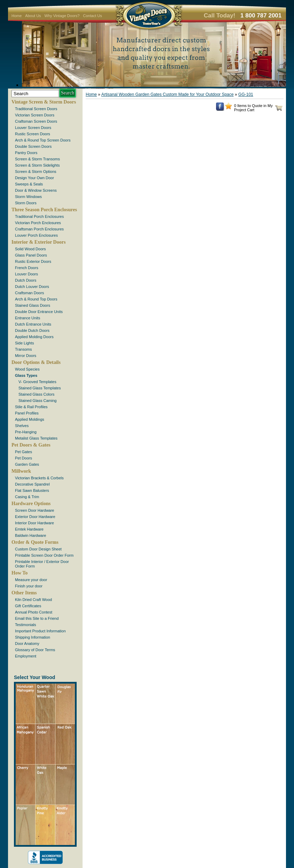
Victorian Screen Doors (35, 115)
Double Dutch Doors (32, 330)
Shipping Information (33, 637)
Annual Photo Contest (34, 612)
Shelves (22, 426)
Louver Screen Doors (33, 128)
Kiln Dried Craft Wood (33, 600)
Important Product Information (40, 631)
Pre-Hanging (26, 432)
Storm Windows (28, 197)
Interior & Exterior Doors (38, 242)
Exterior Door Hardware (35, 517)
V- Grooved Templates (37, 382)
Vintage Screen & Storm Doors (44, 102)
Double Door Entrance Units (39, 312)
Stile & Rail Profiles (31, 407)
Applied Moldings (30, 419)
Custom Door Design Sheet (38, 549)
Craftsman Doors (29, 293)
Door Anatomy (27, 644)
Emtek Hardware (29, 529)
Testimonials (26, 625)
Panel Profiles (27, 413)
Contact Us (92, 16)
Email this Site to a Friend (37, 618)
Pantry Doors (26, 153)
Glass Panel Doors (31, 255)
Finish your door (29, 586)
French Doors (27, 268)
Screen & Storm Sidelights (37, 165)
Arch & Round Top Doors (36, 299)
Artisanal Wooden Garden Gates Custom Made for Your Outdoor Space (168, 94)
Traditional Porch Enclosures (39, 216)
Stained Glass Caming (37, 401)
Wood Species (27, 369)
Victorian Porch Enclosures (38, 223)
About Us (33, 16)
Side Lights (24, 343)
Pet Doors (24, 458)
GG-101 (246, 94)
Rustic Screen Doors (33, 134)
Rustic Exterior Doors (33, 261)
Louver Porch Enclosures (36, 235)
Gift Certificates (28, 606)
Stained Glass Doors (33, 305)
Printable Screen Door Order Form (44, 555)
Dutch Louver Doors (32, 287)
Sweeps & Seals (29, 184)
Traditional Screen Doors (36, 109)
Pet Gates (24, 452)
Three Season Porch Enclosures (44, 210)
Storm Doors (26, 203)
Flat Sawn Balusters (32, 490)
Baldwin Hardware (30, 535)
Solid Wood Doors (30, 249)
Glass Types (26, 375)
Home (17, 16)
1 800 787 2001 (261, 16)
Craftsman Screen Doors (36, 121)
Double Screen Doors (33, 146)
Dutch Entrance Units (33, 324)
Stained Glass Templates (40, 388)
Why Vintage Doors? (62, 16)
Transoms (24, 349)
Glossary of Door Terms (35, 650)
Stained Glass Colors (36, 394)
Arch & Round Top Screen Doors (43, 140)
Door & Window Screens (36, 190)
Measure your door (31, 580)
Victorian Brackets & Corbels (39, 478)
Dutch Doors (26, 280)
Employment (26, 656)
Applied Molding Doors (34, 337)
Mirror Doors (26, 356)
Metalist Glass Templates (36, 438)
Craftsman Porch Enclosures (39, 229)
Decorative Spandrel (32, 484)
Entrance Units (28, 318)
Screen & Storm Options (36, 172)
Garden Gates (27, 464)
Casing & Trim (27, 497)
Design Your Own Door (34, 178)
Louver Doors (26, 274)
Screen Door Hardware (35, 510)
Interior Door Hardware (34, 523)
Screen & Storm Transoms (37, 159)
